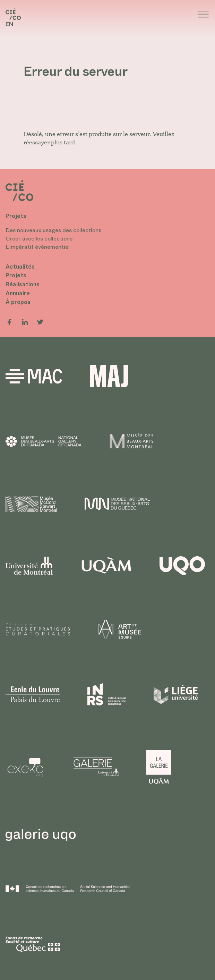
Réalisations (23, 284)
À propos (18, 302)
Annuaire (18, 293)
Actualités (20, 267)
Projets (16, 275)
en (9, 24)
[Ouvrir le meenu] (203, 14)
